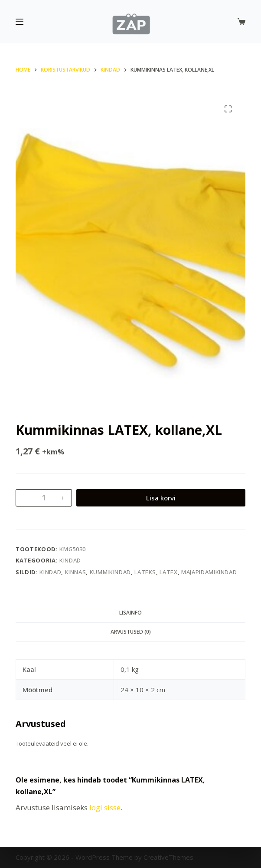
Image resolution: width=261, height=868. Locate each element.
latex (168, 572)
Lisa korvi (161, 498)
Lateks (145, 572)
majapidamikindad (209, 572)
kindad (50, 572)
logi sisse (105, 807)
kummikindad (110, 572)
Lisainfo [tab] (130, 613)
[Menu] (20, 22)
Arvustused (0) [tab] (131, 632)
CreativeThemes (168, 857)
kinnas (76, 572)
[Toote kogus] (44, 498)
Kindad (70, 560)
